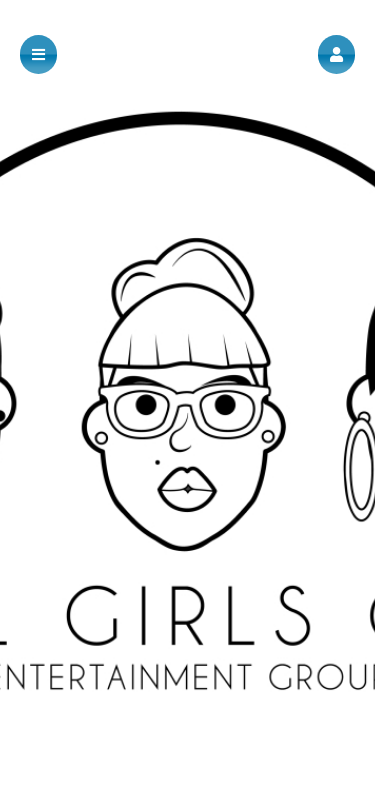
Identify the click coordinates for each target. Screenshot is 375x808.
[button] (336, 54)
